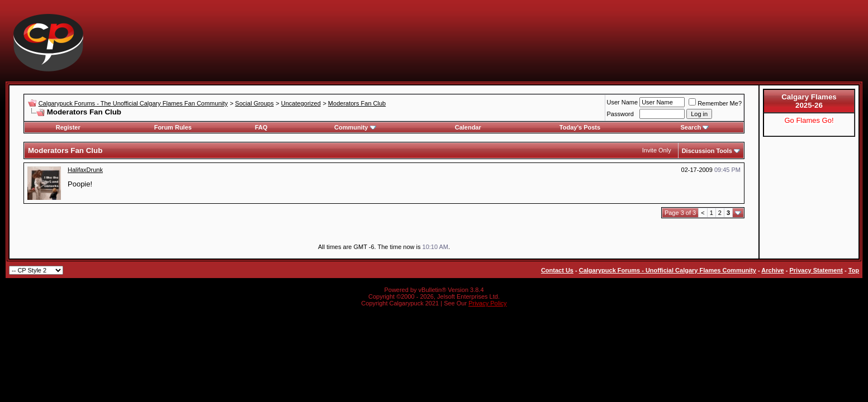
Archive (772, 270)
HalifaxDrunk (85, 170)
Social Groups (255, 103)
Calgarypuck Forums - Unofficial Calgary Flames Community (668, 270)
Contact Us (557, 270)
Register (68, 127)
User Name (623, 102)
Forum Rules (173, 127)
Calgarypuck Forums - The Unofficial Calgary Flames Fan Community (133, 103)
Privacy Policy (487, 303)
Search (695, 127)
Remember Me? (715, 103)
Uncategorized (301, 103)
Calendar (468, 127)
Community (355, 127)
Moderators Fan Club (357, 103)
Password (620, 114)
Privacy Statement (816, 270)
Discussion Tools (707, 151)
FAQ (261, 127)
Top (854, 270)
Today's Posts (580, 127)
